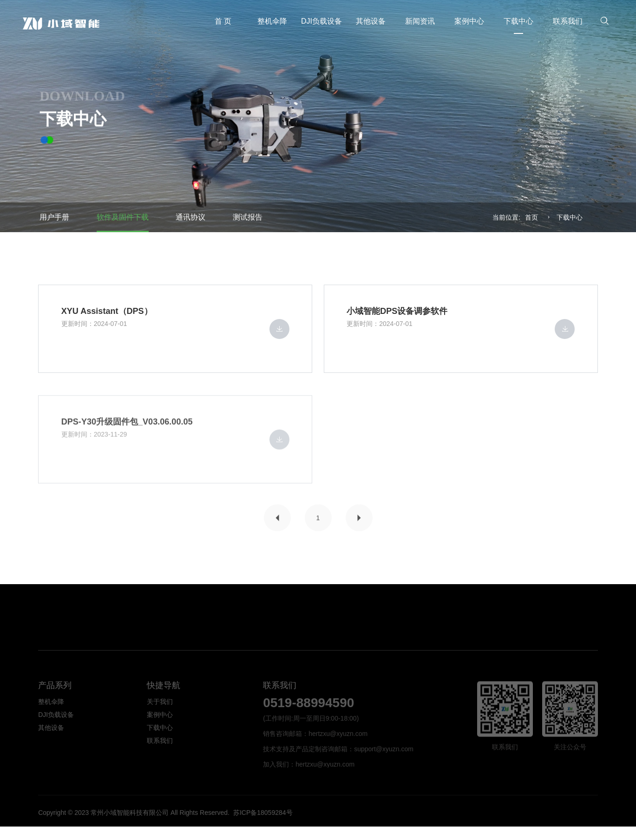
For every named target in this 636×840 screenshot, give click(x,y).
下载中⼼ (570, 217)
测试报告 (248, 217)
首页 (531, 217)
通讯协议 (190, 217)
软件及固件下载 (123, 217)
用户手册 (54, 217)
